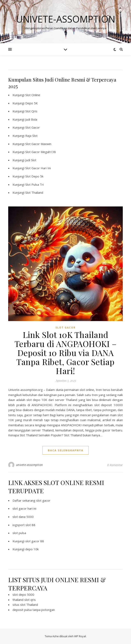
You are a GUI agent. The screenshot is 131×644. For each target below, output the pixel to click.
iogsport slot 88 (24, 525)
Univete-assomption (66, 19)
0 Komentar (115, 465)
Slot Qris (31, 111)
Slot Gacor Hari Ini (38, 168)
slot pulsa (19, 533)
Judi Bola (31, 119)
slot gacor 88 (35, 541)
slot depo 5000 (23, 594)
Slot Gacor (33, 127)
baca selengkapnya (66, 450)
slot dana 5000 (23, 517)
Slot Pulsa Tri (34, 184)
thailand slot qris (24, 600)
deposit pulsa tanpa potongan (34, 610)
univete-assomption (29, 465)
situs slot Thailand (25, 605)
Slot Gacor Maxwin (38, 144)
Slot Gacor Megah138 (41, 152)
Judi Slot (31, 160)
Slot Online (33, 95)
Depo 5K (32, 103)
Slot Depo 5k (34, 176)
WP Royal (80, 636)
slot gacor (65, 328)
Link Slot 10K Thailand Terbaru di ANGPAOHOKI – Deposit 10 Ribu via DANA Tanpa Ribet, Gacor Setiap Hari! (66, 353)
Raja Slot (31, 136)
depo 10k (32, 549)
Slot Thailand (34, 192)
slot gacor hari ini (24, 508)
